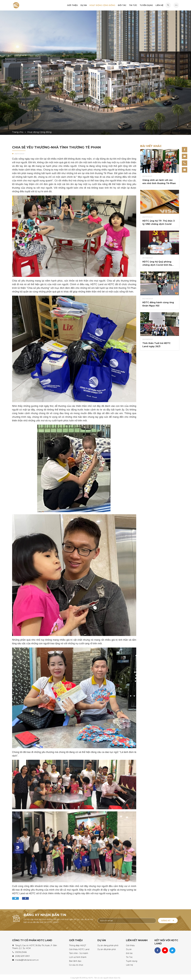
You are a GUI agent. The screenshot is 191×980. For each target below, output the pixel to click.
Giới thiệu (72, 6)
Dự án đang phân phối (108, 944)
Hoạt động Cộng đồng (102, 6)
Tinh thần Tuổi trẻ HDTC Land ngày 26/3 (156, 345)
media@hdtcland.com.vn (27, 959)
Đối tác (122, 6)
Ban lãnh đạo (75, 960)
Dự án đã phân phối (107, 948)
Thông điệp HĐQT (78, 944)
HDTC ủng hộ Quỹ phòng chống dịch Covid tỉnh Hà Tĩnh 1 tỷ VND (157, 264)
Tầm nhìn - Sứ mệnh (79, 952)
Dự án (84, 6)
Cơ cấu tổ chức (76, 964)
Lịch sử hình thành (78, 956)
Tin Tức (133, 6)
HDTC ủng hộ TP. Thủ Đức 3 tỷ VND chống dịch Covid (158, 222)
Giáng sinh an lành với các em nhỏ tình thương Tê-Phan (159, 182)
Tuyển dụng (146, 6)
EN (176, 5)
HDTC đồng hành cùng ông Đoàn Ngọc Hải (158, 304)
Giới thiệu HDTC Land (79, 948)
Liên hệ (159, 6)
